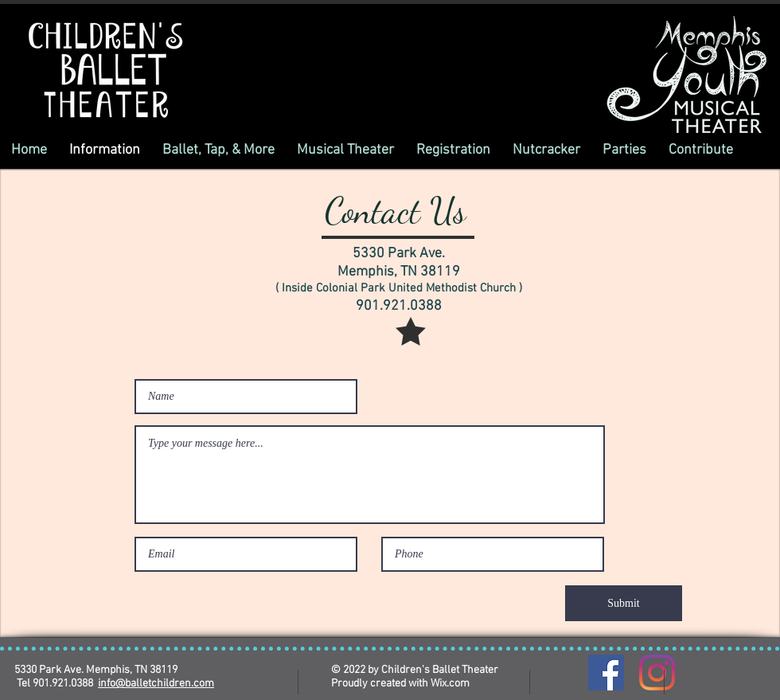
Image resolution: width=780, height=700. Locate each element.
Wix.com (450, 684)
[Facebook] (606, 673)
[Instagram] (657, 673)
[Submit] (624, 603)
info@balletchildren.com (156, 684)
